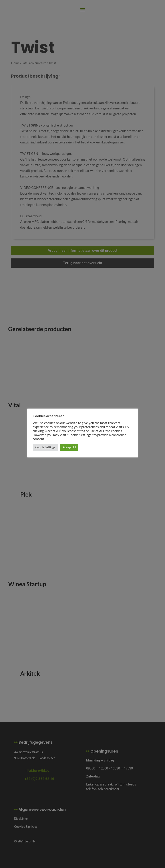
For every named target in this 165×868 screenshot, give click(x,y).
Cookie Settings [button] (45, 447)
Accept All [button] (69, 447)
